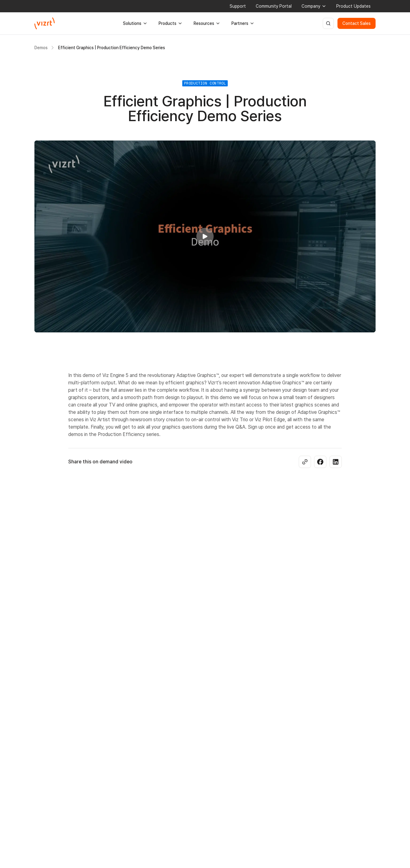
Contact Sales (357, 23)
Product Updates (353, 6)
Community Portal (274, 6)
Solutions (135, 23)
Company (314, 6)
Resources (207, 23)
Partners (243, 23)
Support (238, 6)
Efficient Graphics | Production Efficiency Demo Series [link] (112, 48)
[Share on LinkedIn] (336, 462)
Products (171, 23)
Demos (41, 48)
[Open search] (328, 23)
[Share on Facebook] (320, 462)
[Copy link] (305, 462)
